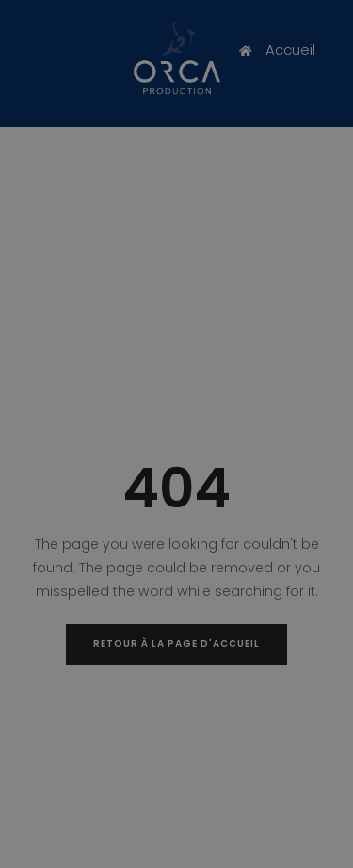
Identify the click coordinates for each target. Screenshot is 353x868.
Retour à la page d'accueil (176, 643)
